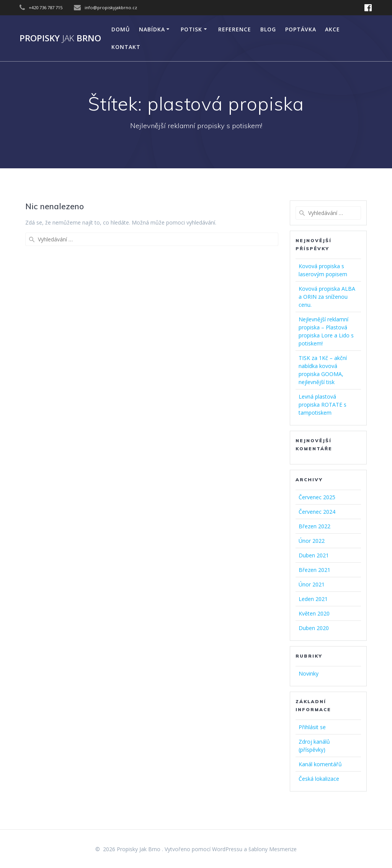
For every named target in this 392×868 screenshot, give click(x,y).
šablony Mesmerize (273, 849)
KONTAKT (126, 47)
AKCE (332, 29)
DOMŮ (121, 29)
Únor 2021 (312, 584)
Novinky (309, 673)
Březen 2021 (314, 570)
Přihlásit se (312, 727)
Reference (235, 29)
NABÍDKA (152, 29)
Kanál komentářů (320, 764)
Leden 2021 (313, 599)
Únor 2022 (312, 541)
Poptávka (301, 29)
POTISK (191, 29)
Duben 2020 (314, 628)
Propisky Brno (60, 38)
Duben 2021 (314, 555)
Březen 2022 (314, 526)
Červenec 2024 (317, 512)
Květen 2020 (314, 613)
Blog (268, 29)
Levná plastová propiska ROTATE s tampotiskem (323, 405)
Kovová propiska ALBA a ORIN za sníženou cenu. (327, 297)
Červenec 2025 (317, 497)
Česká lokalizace (319, 779)
